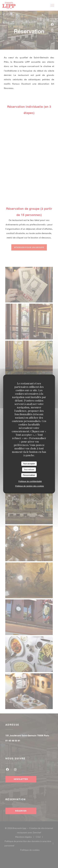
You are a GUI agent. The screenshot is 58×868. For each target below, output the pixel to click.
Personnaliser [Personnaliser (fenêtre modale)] (29, 475)
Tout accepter (29, 464)
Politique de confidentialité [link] (30, 481)
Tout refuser (29, 469)
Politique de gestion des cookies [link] (30, 486)
